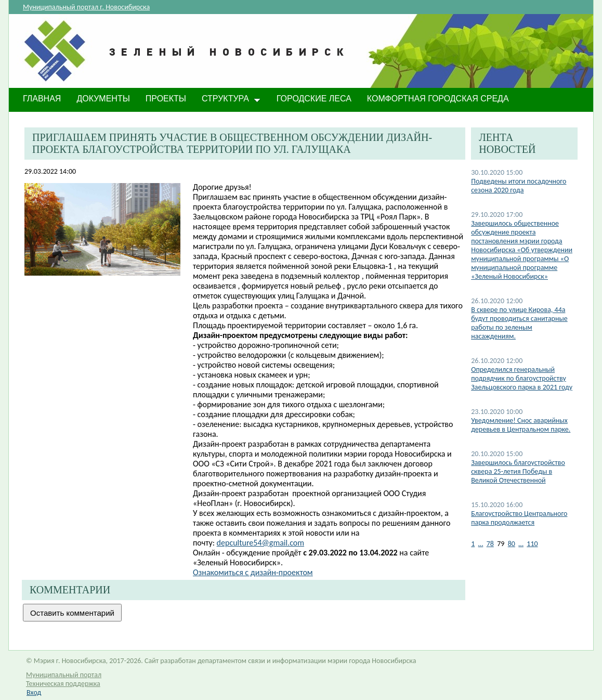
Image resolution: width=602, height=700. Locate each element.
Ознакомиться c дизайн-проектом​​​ (253, 572)
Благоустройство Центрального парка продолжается (519, 518)
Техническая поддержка (63, 684)
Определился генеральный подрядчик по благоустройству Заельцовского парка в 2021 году (522, 378)
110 (532, 544)
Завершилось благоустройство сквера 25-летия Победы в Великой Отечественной (518, 471)
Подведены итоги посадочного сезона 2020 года (519, 186)
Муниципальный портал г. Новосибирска (86, 7)
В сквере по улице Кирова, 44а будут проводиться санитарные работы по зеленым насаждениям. (519, 323)
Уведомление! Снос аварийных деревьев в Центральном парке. (521, 425)
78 (490, 544)
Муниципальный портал (64, 675)
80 (512, 544)
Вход (34, 692)
